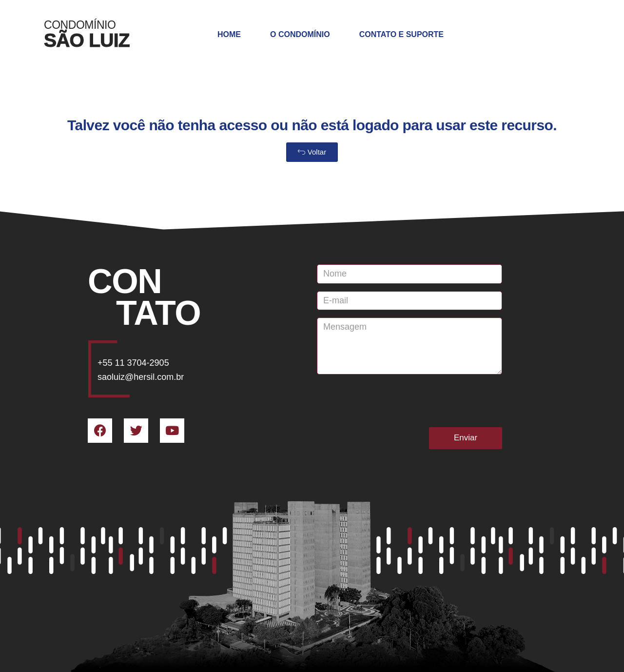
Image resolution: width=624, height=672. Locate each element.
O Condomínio (300, 34)
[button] (312, 152)
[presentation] (391, 401)
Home (229, 34)
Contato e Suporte (401, 34)
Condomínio (80, 25)
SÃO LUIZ (87, 40)
